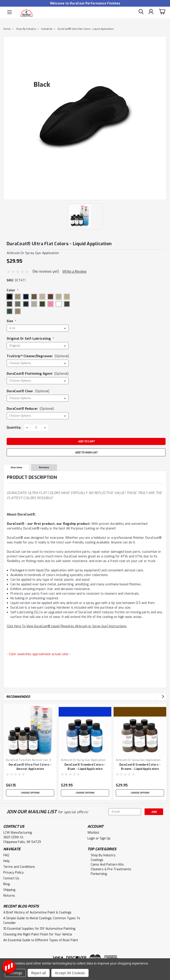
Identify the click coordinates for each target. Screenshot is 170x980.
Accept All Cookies (70, 973)
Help (7, 861)
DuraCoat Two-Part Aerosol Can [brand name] (27, 760)
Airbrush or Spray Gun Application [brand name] (83, 760)
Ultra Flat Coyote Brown (18, 297)
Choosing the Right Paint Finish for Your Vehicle (38, 934)
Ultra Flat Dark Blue (26, 297)
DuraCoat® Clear (28, 391)
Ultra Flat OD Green (42, 304)
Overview (16, 467)
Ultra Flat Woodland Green (10, 312)
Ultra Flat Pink (51, 304)
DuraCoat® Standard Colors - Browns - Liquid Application (140, 767)
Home (7, 29)
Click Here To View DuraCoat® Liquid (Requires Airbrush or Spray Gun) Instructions (67, 626)
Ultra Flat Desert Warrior (67, 297)
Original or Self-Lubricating (30, 339)
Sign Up (105, 838)
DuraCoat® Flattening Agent (38, 374)
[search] (141, 12)
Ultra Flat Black (10, 297)
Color (13, 290)
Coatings (97, 860)
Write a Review (74, 271)
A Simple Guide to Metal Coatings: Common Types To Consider (42, 921)
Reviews (44, 467)
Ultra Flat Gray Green (26, 304)
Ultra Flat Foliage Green (18, 304)
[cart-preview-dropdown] (162, 12)
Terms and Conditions (19, 867)
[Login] (151, 12)
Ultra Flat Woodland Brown (67, 304)
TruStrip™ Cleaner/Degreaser (38, 356)
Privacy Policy (14, 873)
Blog (7, 884)
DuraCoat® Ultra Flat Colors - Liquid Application (86, 29)
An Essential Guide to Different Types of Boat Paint (41, 940)
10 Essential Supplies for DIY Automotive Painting (39, 929)
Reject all (39, 973)
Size (11, 321)
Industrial (47, 29)
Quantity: (14, 428)
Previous (157, 697)
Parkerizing (99, 874)
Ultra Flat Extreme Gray (10, 304)
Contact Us (11, 878)
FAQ (6, 855)
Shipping (9, 890)
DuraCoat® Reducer (30, 409)
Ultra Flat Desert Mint (59, 297)
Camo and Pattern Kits (107, 865)
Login (91, 838)
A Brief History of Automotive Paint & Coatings (37, 912)
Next (163, 697)
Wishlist (93, 833)
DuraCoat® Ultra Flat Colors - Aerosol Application (30, 767)
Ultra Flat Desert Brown (51, 297)
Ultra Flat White (59, 304)
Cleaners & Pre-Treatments (111, 869)
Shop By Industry (26, 29)
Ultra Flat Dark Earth (34, 297)
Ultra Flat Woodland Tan (18, 312)
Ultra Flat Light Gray (34, 304)
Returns (9, 896)
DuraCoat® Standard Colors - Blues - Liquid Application (85, 767)
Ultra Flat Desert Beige (42, 297)
